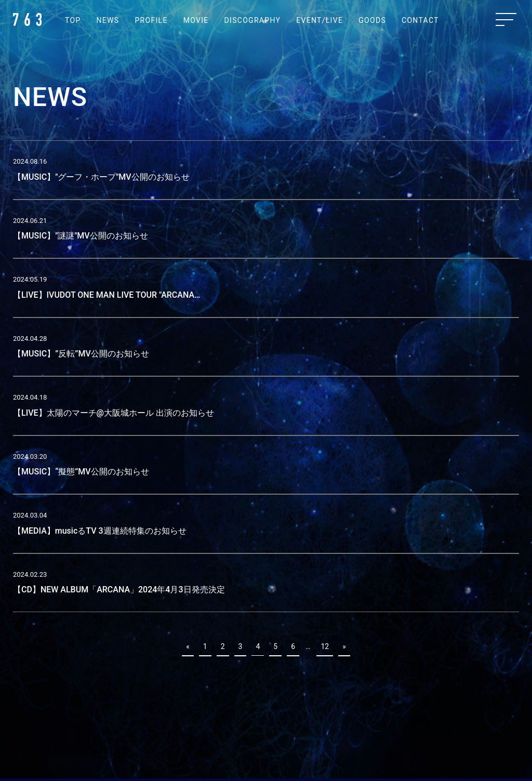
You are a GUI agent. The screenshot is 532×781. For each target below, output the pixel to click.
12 (325, 646)
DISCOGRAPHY (253, 20)
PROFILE (151, 20)
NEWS (108, 20)
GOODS (372, 20)
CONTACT (420, 20)
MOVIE (196, 20)
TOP (73, 20)
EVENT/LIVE (320, 20)
